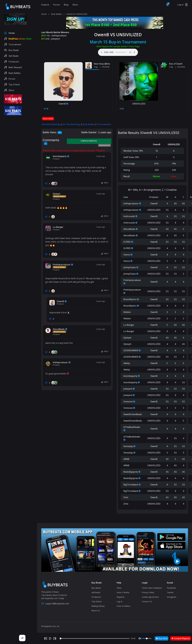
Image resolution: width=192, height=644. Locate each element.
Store (75, 5)
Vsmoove (128, 402)
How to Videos (123, 606)
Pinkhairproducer (62, 265)
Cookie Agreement (150, 597)
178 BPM (105, 67)
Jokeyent (55, 39)
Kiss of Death (176, 64)
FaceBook (171, 588)
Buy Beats (96, 588)
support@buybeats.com (55, 604)
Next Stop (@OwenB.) (104, 64)
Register (121, 597)
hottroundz (129, 216)
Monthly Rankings (51, 124)
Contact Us (147, 601)
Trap (96, 67)
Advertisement (104, 145)
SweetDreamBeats (133, 414)
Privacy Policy (148, 592)
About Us (96, 610)
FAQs (119, 588)
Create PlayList (181, 638)
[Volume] (147, 638)
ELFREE (127, 242)
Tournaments (104, 124)
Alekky (127, 363)
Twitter (170, 592)
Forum (56, 5)
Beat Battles (57, 14)
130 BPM (180, 67)
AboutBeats (59, 329)
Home (44, 14)
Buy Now (162, 638)
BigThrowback (131, 485)
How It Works (123, 592)
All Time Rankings (71, 124)
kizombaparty (60, 156)
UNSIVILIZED (139, 104)
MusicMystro (130, 299)
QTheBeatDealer (132, 427)
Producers (96, 597)
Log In (120, 601)
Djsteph (57, 194)
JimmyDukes (130, 267)
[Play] (50, 638)
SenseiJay (128, 446)
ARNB (126, 459)
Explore (45, 5)
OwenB (63, 104)
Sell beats (96, 592)
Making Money (98, 606)
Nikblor (127, 312)
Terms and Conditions (152, 588)
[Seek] (95, 638)
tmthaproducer (59, 36)
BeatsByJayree (131, 472)
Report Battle (48, 119)
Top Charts (97, 601)
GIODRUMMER (131, 350)
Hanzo (127, 255)
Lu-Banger (58, 227)
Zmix (126, 497)
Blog (66, 5)
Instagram (172, 597)
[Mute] (140, 638)
